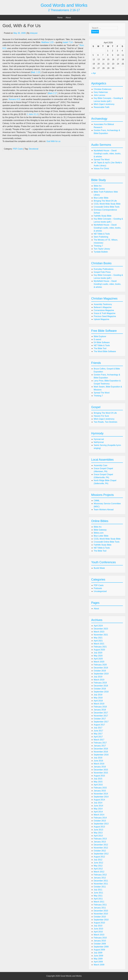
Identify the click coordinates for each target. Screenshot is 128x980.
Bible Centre (99, 189)
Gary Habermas (101, 92)
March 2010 (99, 935)
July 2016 (98, 758)
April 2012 (98, 869)
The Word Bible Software (105, 351)
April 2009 (98, 962)
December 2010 (101, 911)
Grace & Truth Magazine (105, 313)
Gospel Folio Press (102, 272)
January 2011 (100, 908)
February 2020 (100, 665)
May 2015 (98, 782)
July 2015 (98, 779)
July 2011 (98, 890)
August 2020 (99, 650)
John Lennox (99, 95)
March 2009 (99, 965)
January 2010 (100, 941)
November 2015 (101, 773)
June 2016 (98, 761)
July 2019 (98, 677)
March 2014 (99, 815)
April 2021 (98, 641)
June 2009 (98, 956)
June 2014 (98, 806)
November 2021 (101, 635)
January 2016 (100, 767)
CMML (97, 501)
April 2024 (98, 626)
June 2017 (98, 731)
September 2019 (101, 674)
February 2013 (100, 839)
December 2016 (101, 749)
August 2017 (99, 725)
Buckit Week (99, 568)
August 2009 (99, 950)
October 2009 (100, 944)
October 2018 (100, 689)
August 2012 (99, 857)
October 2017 (100, 719)
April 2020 (98, 659)
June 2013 (98, 830)
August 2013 (99, 827)
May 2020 (98, 656)
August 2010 (99, 923)
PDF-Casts (18, 149)
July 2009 (98, 953)
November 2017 (101, 716)
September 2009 (101, 947)
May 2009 (98, 959)
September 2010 (101, 920)
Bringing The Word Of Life (105, 201)
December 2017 (101, 713)
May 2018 (98, 698)
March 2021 (99, 644)
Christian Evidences (103, 89)
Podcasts (98, 588)
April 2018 (98, 701)
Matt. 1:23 (36, 72)
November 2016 (101, 752)
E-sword (97, 339)
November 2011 (101, 884)
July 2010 (98, 926)
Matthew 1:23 (47, 42)
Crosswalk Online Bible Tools (107, 207)
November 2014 (101, 794)
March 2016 (99, 764)
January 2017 (100, 746)
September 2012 (101, 854)
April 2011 (98, 899)
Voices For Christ (101, 169)
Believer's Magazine (103, 307)
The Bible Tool (100, 348)
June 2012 (98, 863)
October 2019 (100, 671)
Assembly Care (100, 465)
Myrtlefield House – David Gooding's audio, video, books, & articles (107, 154)
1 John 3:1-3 (33, 114)
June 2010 (98, 929)
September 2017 (101, 722)
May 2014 (98, 809)
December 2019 (101, 668)
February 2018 (100, 707)
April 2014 (98, 812)
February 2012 (100, 875)
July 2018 (98, 695)
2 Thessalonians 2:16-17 (64, 10)
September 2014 (101, 797)
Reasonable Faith (102, 107)
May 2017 (98, 734)
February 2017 (100, 743)
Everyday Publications (104, 269)
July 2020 (98, 653)
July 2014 (98, 803)
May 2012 (98, 866)
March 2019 (99, 680)
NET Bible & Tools (102, 234)
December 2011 (101, 881)
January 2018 (100, 710)
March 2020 (99, 662)
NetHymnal (99, 442)
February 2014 (100, 818)
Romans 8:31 (15, 99)
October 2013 (100, 821)
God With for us (53, 141)
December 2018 (101, 686)
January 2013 (100, 842)
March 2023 (99, 632)
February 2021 (100, 647)
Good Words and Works (64, 5)
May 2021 (98, 638)
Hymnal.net (99, 439)
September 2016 (101, 755)
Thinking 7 (98, 246)
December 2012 (101, 845)
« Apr (94, 73)
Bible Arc (98, 186)
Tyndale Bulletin (101, 252)
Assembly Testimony (103, 304)
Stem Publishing (101, 237)
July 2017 (98, 728)
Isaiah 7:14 (68, 42)
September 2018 (101, 692)
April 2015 (98, 785)
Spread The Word (102, 160)
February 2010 (100, 938)
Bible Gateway (100, 530)
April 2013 (98, 836)
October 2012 (100, 851)
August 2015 (99, 776)
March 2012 (99, 872)
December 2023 (101, 629)
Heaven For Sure (101, 416)
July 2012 (98, 860)
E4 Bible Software (102, 342)
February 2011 (100, 905)
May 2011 (98, 896)
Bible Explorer (100, 336)
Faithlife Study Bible (103, 216)
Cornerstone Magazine (104, 310)
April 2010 (98, 932)
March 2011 (99, 902)
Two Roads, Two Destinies (105, 422)
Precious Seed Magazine (105, 316)
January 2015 (100, 791)
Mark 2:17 (53, 93)
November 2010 (101, 914)
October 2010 (100, 917)
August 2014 (99, 800)
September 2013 (101, 824)
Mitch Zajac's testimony (104, 104)
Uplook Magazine (101, 319)
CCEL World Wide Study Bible (107, 204)
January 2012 (100, 878)
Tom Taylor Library (102, 249)
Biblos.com (99, 533)
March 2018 (99, 704)
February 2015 (100, 788)
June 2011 (98, 893)
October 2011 (100, 887)
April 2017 (98, 737)
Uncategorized (100, 591)
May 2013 (98, 833)
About (68, 18)
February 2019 (100, 683)
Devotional (34, 149)
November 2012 (101, 848)
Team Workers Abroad (104, 510)
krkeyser (34, 33)
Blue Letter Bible (101, 198)
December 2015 (101, 770)
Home (60, 18)
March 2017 (99, 740)
